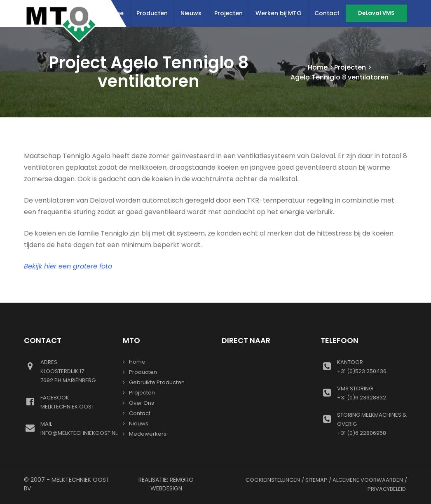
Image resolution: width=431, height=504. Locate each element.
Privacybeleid (387, 489)
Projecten (228, 13)
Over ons (142, 403)
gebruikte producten (157, 382)
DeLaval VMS (376, 13)
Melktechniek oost (75, 402)
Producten (152, 13)
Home (318, 67)
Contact (327, 13)
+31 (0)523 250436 (372, 366)
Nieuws (191, 13)
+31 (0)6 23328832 (372, 393)
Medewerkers (148, 434)
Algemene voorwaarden (368, 480)
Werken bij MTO (279, 13)
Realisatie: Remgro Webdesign (166, 484)
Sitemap (316, 480)
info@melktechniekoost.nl (79, 428)
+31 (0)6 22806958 (372, 424)
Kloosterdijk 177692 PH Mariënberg (75, 371)
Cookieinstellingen (273, 480)
